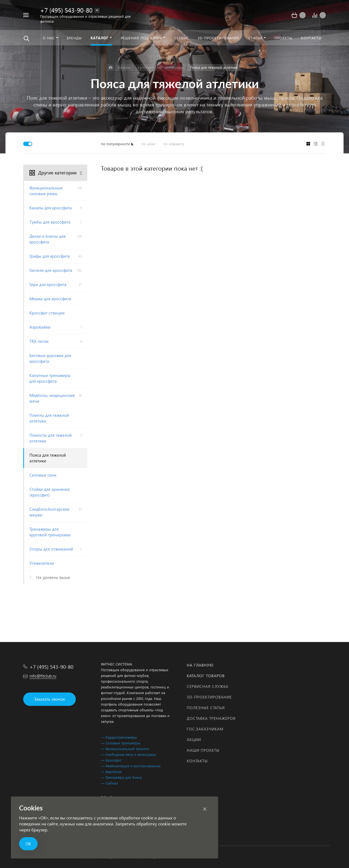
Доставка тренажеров (211, 718)
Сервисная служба (208, 686)
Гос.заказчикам (205, 729)
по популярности (115, 144)
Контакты (197, 761)
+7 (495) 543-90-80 (66, 10)
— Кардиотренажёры (119, 737)
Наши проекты (203, 750)
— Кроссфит (111, 760)
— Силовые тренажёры (121, 743)
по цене (148, 144)
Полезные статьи (206, 708)
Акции (194, 740)
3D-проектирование (209, 697)
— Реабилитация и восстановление (131, 766)
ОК (28, 844)
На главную (200, 665)
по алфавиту (174, 144)
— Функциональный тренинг (125, 749)
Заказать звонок (49, 699)
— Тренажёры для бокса (121, 777)
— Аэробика (111, 772)
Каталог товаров (206, 676)
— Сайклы (109, 783)
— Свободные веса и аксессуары (128, 754)
